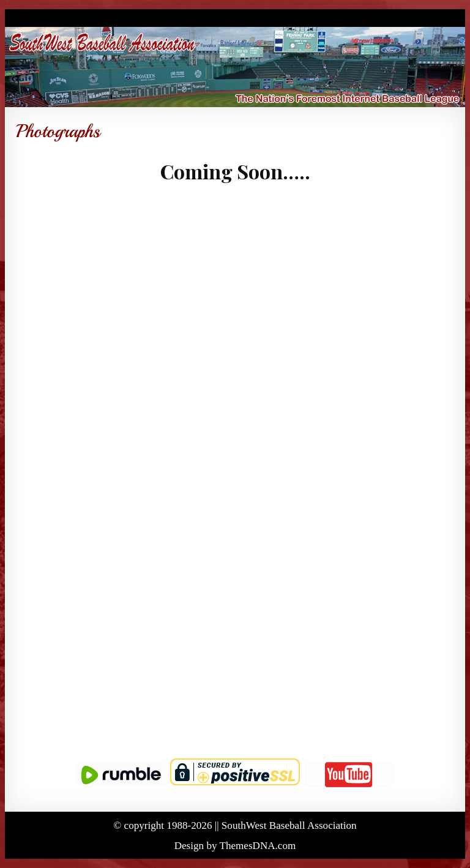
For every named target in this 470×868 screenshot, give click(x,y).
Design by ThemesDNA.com (235, 846)
